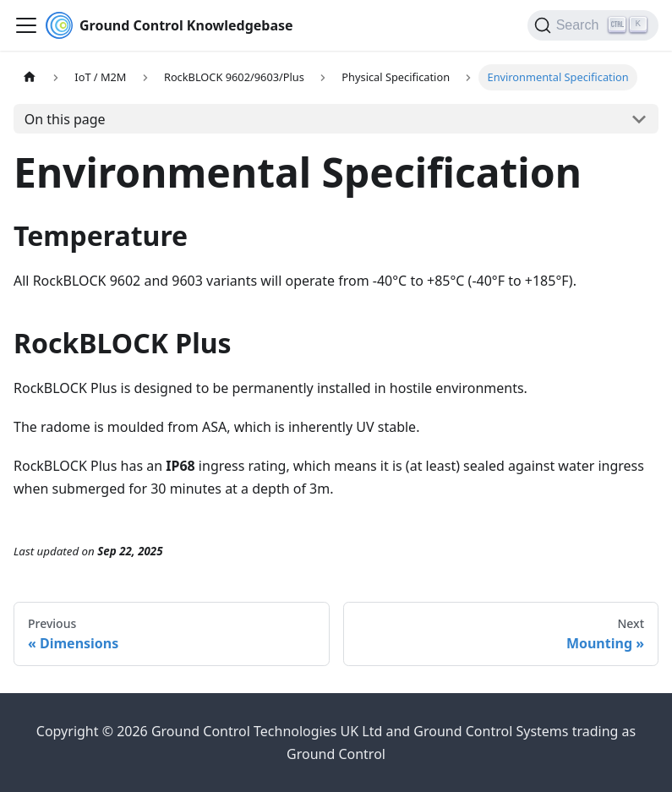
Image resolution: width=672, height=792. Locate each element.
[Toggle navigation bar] (26, 25)
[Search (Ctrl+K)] (593, 25)
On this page (65, 119)
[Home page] (30, 77)
